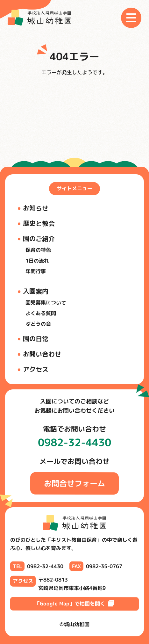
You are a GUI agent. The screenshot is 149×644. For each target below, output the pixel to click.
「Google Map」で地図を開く (74, 604)
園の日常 (36, 338)
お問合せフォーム (74, 483)
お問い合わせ (42, 354)
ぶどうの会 (38, 324)
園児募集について (46, 302)
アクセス (36, 369)
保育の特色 (38, 250)
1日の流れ (37, 260)
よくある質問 (41, 313)
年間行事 (36, 271)
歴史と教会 (39, 223)
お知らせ (36, 208)
